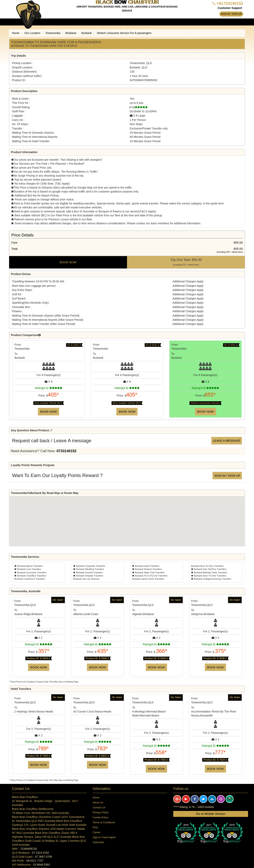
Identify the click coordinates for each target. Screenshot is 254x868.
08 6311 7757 (35, 861)
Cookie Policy (101, 817)
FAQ (95, 827)
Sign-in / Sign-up (231, 14)
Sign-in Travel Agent (104, 837)
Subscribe (98, 842)
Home (96, 798)
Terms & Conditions (104, 822)
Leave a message (227, 441)
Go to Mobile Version (211, 814)
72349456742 (29, 849)
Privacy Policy (101, 812)
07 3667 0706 (43, 857)
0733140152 (66, 451)
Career (97, 832)
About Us (98, 802)
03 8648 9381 (42, 865)
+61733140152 (230, 3)
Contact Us (99, 807)
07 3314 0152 (40, 853)
